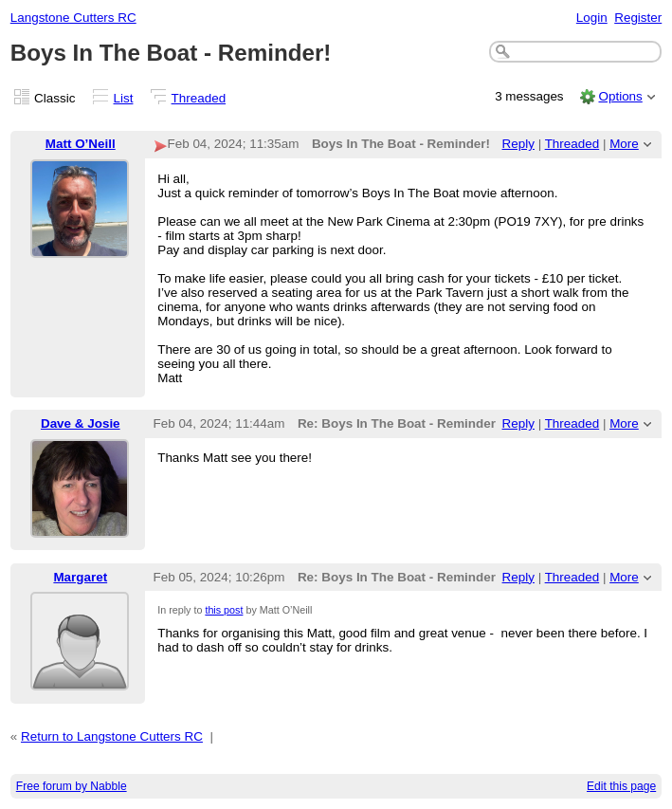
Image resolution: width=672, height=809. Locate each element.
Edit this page (621, 786)
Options (620, 96)
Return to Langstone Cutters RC (112, 736)
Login (592, 18)
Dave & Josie (81, 423)
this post (224, 610)
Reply (518, 144)
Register (638, 18)
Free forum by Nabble (72, 786)
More (624, 144)
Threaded (199, 98)
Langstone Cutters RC (73, 18)
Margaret (80, 577)
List (124, 98)
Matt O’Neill (81, 144)
